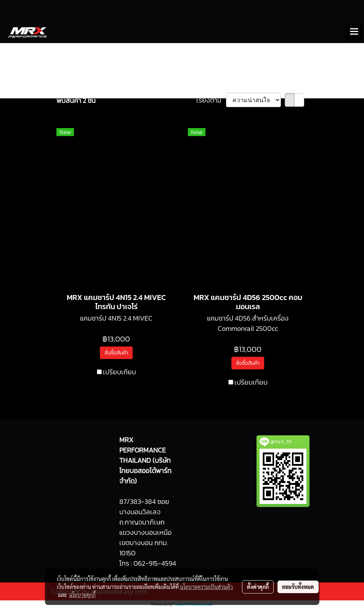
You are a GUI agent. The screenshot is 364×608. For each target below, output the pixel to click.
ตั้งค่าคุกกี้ (258, 587)
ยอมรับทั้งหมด (298, 587)
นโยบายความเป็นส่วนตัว (206, 587)
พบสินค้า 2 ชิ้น (76, 100)
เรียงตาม (211, 100)
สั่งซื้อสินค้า (116, 353)
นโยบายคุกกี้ (82, 595)
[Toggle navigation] (354, 32)
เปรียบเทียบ (119, 372)
